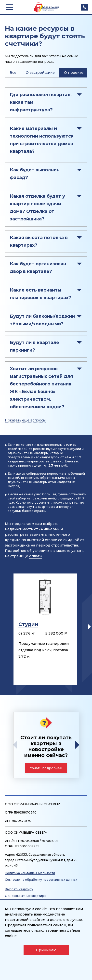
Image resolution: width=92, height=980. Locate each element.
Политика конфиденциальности (30, 873)
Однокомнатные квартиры (26, 896)
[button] (89, 627)
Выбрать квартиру (19, 889)
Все (13, 73)
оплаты (36, 556)
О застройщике (40, 73)
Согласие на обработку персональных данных (41, 880)
